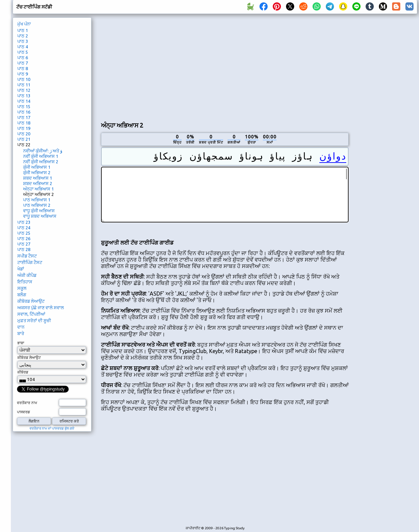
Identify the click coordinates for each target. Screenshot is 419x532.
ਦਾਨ (21, 327)
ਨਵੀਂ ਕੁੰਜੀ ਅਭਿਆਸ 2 (41, 162)
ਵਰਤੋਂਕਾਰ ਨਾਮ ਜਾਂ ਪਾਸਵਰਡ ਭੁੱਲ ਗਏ (52, 428)
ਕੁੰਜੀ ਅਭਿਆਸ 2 (37, 172)
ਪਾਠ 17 (24, 117)
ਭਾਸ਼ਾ (21, 343)
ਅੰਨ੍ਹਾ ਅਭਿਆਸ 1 (38, 189)
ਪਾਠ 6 (23, 57)
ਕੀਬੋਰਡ (23, 372)
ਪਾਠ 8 (23, 68)
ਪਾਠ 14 (24, 101)
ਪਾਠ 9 (23, 74)
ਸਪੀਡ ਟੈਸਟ (27, 256)
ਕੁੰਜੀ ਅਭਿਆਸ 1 (37, 167)
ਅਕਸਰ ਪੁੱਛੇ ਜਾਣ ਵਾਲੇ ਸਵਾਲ (41, 307)
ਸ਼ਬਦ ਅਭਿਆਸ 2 (38, 183)
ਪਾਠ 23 (24, 222)
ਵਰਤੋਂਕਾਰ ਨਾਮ (27, 403)
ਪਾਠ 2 (23, 36)
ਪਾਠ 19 (24, 128)
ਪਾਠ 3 (23, 41)
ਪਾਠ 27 (24, 244)
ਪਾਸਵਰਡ (23, 412)
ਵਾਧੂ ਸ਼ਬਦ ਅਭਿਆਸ (40, 216)
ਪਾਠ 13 (24, 96)
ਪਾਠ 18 (24, 123)
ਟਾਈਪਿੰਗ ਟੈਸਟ (30, 262)
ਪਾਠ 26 (24, 238)
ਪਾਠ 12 (24, 90)
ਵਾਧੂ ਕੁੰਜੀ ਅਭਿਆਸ (39, 211)
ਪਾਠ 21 (24, 139)
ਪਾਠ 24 (24, 228)
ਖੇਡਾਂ (21, 269)
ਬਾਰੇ (21, 333)
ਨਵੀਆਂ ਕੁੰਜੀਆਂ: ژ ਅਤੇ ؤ (43, 151)
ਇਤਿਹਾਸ (25, 282)
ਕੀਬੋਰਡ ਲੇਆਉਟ (31, 301)
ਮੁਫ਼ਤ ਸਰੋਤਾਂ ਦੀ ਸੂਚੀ (34, 320)
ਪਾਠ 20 (24, 134)
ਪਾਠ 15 (24, 106)
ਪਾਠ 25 (24, 233)
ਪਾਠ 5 (23, 52)
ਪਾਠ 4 (23, 47)
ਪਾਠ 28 (24, 249)
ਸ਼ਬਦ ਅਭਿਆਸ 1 (38, 178)
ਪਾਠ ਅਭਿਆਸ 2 (37, 205)
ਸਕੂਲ (22, 288)
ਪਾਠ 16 (24, 112)
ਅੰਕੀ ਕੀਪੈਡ (27, 275)
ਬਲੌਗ (22, 295)
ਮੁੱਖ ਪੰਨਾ (24, 24)
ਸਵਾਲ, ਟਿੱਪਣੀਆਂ (31, 314)
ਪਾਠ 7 (23, 63)
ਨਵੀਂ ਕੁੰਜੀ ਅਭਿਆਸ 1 (41, 156)
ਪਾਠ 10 (24, 79)
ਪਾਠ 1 (23, 30)
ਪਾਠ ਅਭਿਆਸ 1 (37, 200)
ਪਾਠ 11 (24, 85)
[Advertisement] (181, 67)
